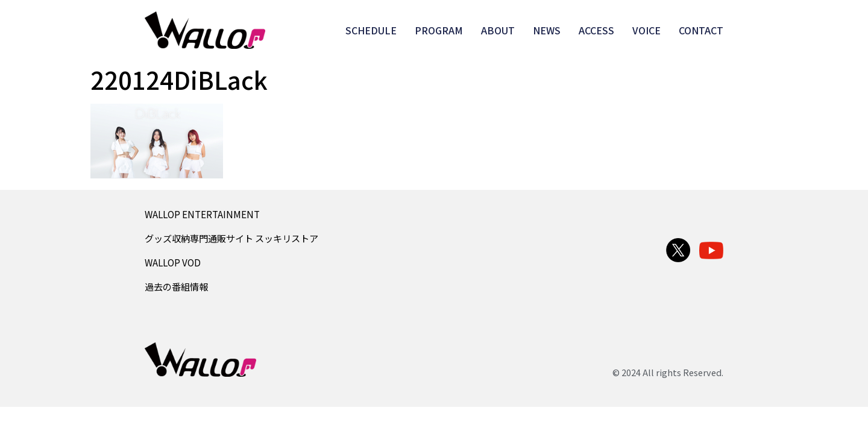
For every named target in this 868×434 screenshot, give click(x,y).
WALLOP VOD (173, 262)
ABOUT (498, 30)
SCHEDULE (371, 30)
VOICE (646, 30)
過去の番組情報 (176, 286)
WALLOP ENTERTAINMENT (202, 214)
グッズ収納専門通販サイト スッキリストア (231, 238)
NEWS (547, 30)
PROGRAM (439, 30)
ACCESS (596, 30)
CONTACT (701, 30)
